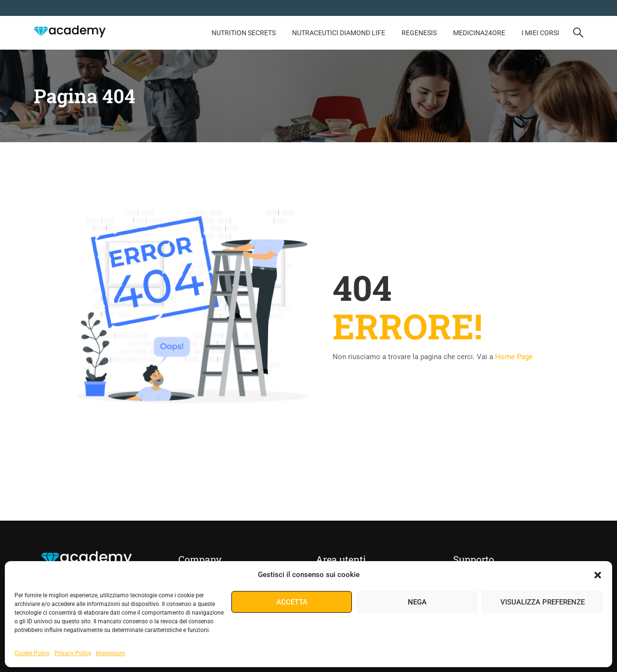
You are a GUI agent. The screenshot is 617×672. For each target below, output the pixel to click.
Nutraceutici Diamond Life (339, 33)
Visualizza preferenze (543, 602)
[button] (598, 575)
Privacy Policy (73, 653)
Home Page (514, 357)
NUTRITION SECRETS (244, 33)
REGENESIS (419, 33)
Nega (417, 602)
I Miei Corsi (540, 33)
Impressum (111, 653)
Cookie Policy (32, 653)
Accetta (292, 602)
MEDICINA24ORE (479, 33)
